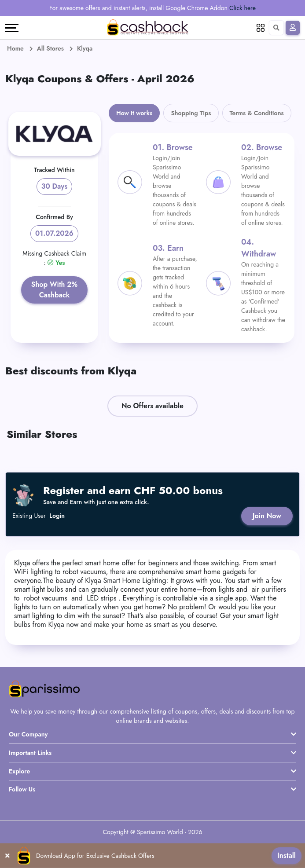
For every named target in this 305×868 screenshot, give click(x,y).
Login (57, 516)
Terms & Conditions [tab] (257, 113)
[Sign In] (293, 28)
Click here (243, 8)
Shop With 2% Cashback (54, 290)
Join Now (267, 516)
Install (287, 855)
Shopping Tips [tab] (191, 113)
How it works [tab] (134, 113)
